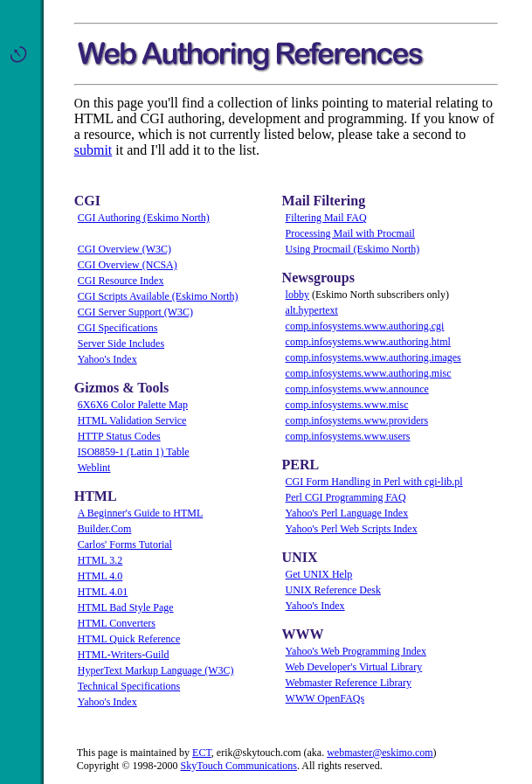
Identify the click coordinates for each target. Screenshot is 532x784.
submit (93, 150)
